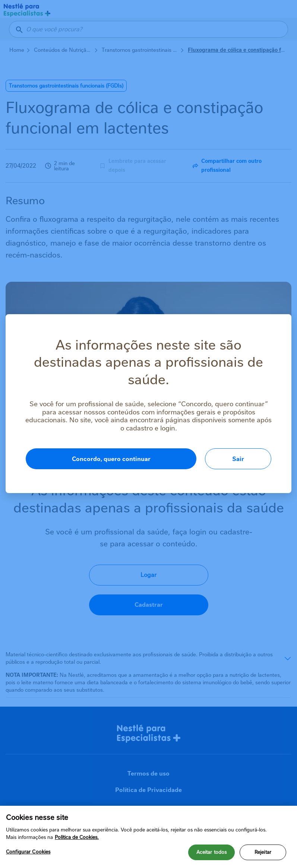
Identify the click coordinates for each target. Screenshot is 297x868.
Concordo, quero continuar (111, 459)
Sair (238, 459)
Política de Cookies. (77, 837)
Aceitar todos (212, 852)
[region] (148, 837)
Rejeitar (263, 852)
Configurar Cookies (28, 852)
